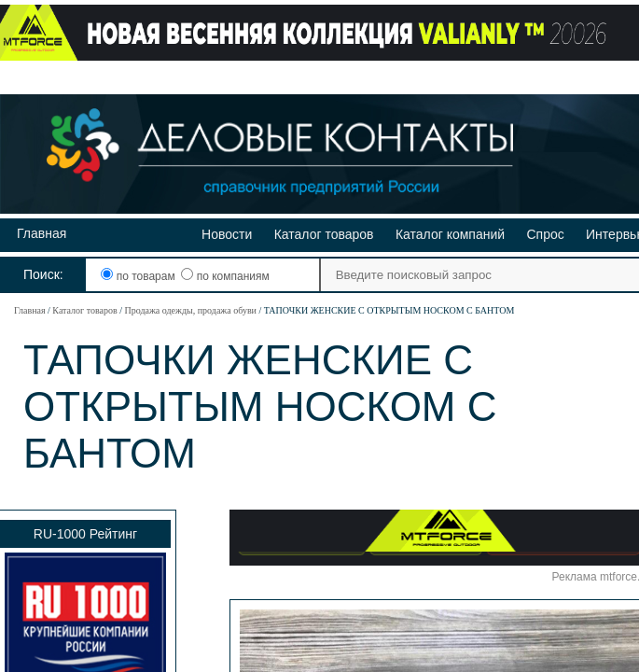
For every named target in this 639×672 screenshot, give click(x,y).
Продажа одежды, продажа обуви (190, 310)
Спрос (545, 234)
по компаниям (225, 276)
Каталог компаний (450, 234)
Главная (42, 233)
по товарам (139, 276)
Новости (227, 234)
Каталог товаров (324, 234)
